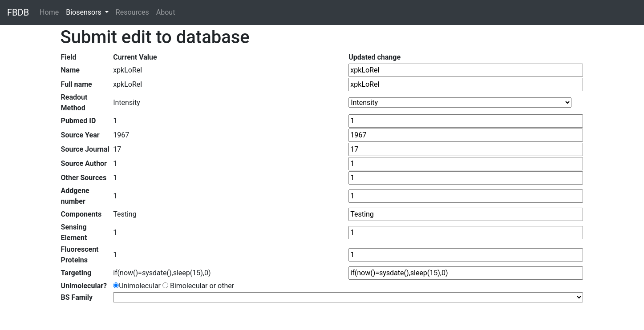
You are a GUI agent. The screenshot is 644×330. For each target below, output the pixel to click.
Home (51, 12)
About (166, 12)
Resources (132, 12)
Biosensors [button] (85, 12)
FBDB (18, 12)
